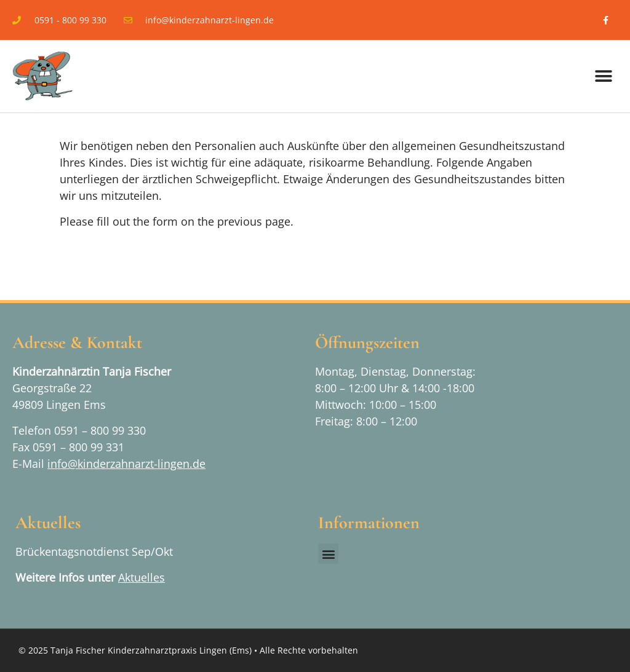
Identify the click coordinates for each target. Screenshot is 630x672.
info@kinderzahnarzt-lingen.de (126, 464)
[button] (604, 77)
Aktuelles (142, 577)
